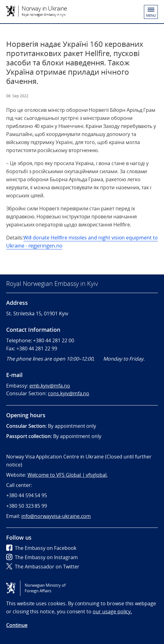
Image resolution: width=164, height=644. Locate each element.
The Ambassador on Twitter (43, 567)
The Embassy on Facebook (41, 548)
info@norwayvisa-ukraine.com (56, 516)
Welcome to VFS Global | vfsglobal (67, 475)
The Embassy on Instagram (42, 557)
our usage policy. (112, 611)
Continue (17, 625)
